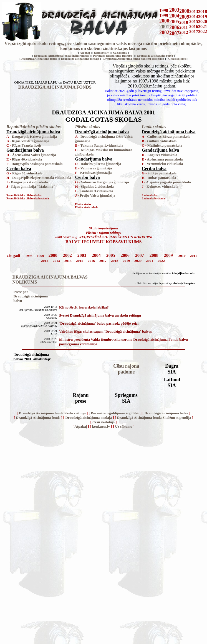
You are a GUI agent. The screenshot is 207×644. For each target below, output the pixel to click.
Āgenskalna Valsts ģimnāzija (34, 155)
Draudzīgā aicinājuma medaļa (80, 59)
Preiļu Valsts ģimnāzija (98, 195)
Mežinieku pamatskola (165, 145)
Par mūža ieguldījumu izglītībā (113, 56)
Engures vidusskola (162, 155)
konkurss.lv (101, 53)
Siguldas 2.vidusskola (97, 186)
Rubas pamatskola (162, 178)
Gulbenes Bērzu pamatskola (169, 136)
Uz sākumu (120, 53)
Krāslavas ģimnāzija (96, 173)
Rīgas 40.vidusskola (27, 159)
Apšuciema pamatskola (165, 159)
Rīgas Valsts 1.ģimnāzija (30, 141)
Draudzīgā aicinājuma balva (155, 56)
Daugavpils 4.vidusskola (29, 182)
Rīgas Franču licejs (27, 145)
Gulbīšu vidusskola (162, 141)
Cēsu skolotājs (177, 59)
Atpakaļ (85, 53)
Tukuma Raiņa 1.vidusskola (102, 145)
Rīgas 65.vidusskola (27, 173)
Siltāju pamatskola (162, 173)
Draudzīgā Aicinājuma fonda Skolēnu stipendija (134, 59)
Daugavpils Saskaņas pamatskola (37, 164)
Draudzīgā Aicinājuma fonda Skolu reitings (62, 56)
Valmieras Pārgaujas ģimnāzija (105, 182)
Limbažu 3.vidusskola (96, 191)
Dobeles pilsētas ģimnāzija (101, 164)
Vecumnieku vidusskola (165, 164)
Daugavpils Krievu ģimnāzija (34, 136)
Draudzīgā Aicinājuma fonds (39, 59)
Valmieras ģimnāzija (96, 168)
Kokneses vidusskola (162, 186)
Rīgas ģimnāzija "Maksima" (33, 186)
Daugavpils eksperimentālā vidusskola (42, 178)
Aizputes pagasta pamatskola (168, 182)
